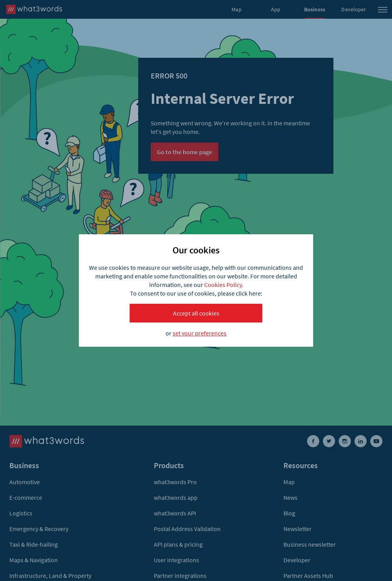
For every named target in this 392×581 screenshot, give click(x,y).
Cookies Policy (223, 285)
